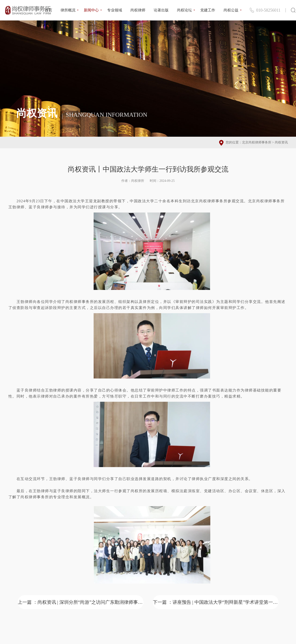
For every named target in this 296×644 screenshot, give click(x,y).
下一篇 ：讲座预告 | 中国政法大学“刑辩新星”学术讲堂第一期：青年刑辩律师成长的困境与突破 (216, 602)
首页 (48, 10)
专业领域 (115, 10)
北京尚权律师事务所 (257, 142)
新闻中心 (91, 10)
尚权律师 (138, 10)
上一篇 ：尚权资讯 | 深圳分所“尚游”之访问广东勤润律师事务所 (81, 602)
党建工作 (208, 10)
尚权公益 (231, 10)
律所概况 (68, 10)
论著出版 (161, 10)
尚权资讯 (281, 142)
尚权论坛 (184, 10)
